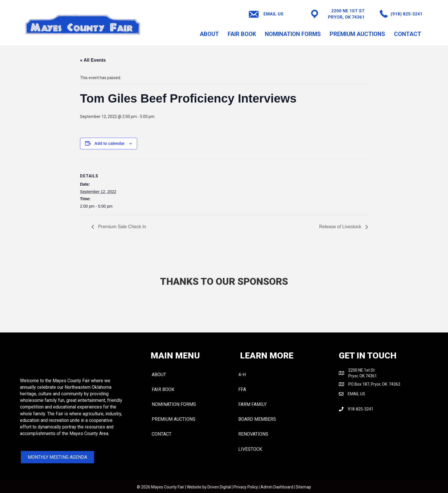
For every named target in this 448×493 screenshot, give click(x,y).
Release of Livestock (341, 227)
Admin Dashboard (277, 487)
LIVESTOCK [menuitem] (250, 449)
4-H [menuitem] (242, 375)
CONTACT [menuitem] (408, 34)
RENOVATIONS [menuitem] (253, 434)
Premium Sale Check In (122, 227)
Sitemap (303, 487)
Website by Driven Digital (209, 487)
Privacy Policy (246, 487)
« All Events (93, 60)
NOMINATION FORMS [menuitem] (293, 34)
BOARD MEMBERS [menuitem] (257, 419)
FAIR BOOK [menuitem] (242, 34)
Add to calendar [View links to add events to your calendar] (110, 143)
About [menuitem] (209, 34)
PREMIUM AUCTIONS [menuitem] (357, 34)
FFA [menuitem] (242, 389)
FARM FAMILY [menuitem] (252, 404)
